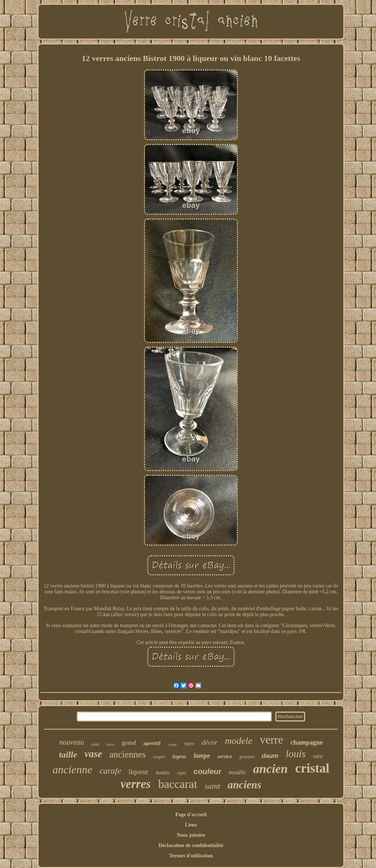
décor (209, 742)
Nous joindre (191, 835)
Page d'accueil (191, 815)
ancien (270, 769)
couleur (207, 771)
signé (182, 773)
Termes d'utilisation (191, 856)
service (225, 757)
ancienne (72, 769)
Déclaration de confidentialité (191, 845)
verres (135, 784)
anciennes (128, 754)
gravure (247, 757)
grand (129, 743)
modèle (237, 772)
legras (180, 756)
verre (271, 740)
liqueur (138, 772)
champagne (307, 742)
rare (318, 756)
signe (189, 743)
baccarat (178, 784)
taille (68, 755)
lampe (202, 756)
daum (270, 756)
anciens (245, 785)
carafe (110, 771)
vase (93, 754)
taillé (95, 744)
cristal (312, 768)
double (163, 773)
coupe (173, 744)
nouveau (72, 742)
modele (238, 741)
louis (296, 754)
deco (111, 744)
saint (212, 786)
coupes (159, 757)
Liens (191, 825)
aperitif (152, 743)
